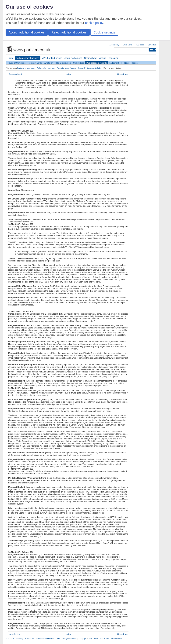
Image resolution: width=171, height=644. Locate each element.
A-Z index (10, 639)
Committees (78, 63)
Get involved (90, 58)
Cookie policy (105, 638)
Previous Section (16, 74)
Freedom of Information (45, 639)
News (127, 63)
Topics (135, 63)
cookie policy (94, 23)
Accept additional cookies (27, 32)
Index (68, 74)
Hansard (81, 68)
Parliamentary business (28, 58)
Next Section (15, 634)
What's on (49, 63)
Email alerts (127, 45)
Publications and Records (66, 68)
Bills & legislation (63, 63)
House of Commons (16, 63)
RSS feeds (140, 45)
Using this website (69, 639)
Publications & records (97, 63)
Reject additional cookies (69, 32)
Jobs (58, 639)
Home (11, 58)
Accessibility (114, 45)
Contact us (152, 45)
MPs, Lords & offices (52, 58)
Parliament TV (116, 63)
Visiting (102, 58)
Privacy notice (93, 638)
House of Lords (35, 63)
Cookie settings (104, 32)
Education (113, 58)
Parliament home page (26, 68)
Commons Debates (94, 68)
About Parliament (73, 58)
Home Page (123, 74)
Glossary (20, 639)
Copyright (83, 639)
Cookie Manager (117, 638)
